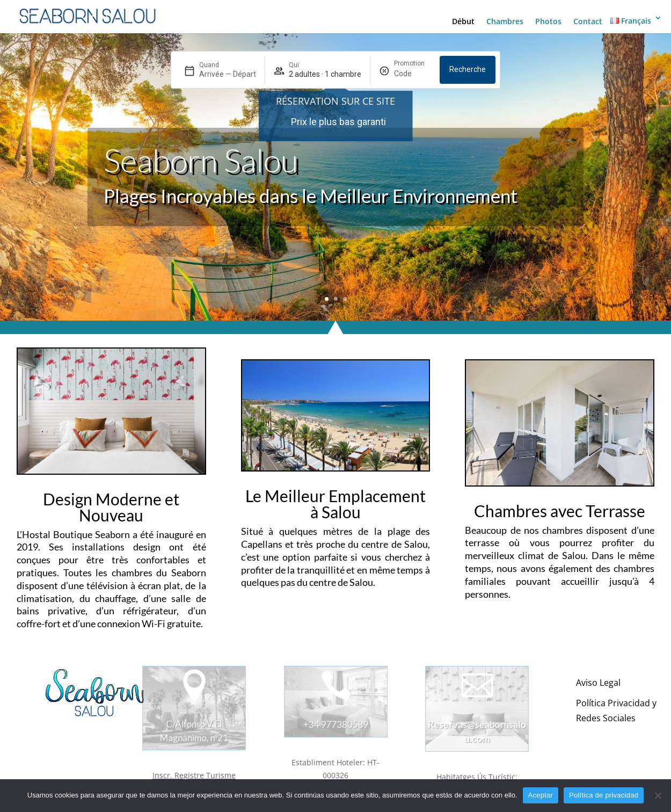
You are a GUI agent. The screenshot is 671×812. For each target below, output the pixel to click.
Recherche (468, 69)
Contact (588, 21)
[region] (336, 121)
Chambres (505, 21)
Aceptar (541, 795)
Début (463, 21)
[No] (658, 795)
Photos (548, 21)
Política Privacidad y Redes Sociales (616, 710)
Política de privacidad (604, 795)
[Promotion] (413, 74)
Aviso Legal (598, 683)
